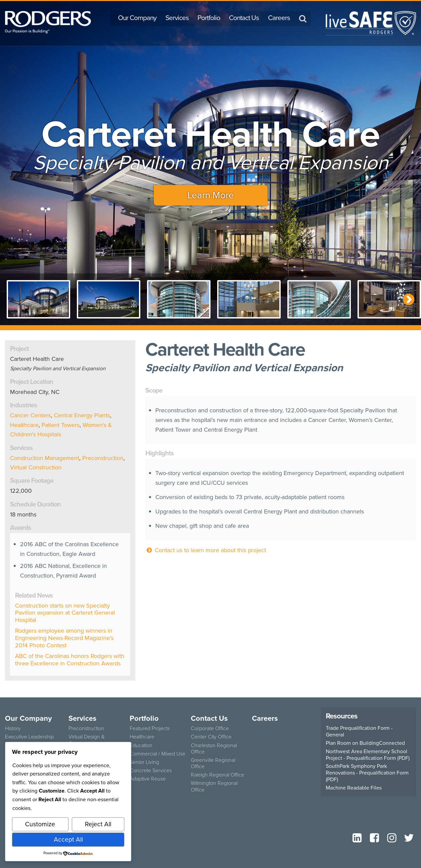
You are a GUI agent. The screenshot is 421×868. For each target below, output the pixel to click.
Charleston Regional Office (214, 748)
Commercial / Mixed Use (158, 754)
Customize (40, 824)
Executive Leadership (29, 737)
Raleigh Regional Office (218, 775)
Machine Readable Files (354, 788)
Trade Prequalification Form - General (359, 731)
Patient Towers (60, 425)
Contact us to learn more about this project (206, 550)
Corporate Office (210, 728)
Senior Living (144, 762)
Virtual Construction (36, 467)
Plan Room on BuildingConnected (365, 743)
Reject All (98, 824)
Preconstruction (103, 458)
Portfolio (209, 18)
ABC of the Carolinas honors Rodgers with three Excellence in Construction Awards (70, 660)
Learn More (211, 195)
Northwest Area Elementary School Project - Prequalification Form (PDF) (368, 755)
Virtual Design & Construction (87, 740)
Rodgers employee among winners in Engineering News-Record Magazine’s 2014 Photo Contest (64, 638)
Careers (279, 18)
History (13, 728)
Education (141, 745)
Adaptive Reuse (148, 779)
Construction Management (45, 458)
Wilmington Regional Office (214, 786)
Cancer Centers (30, 415)
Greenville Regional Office (213, 763)
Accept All (68, 839)
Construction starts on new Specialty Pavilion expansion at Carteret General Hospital (65, 613)
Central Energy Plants (82, 415)
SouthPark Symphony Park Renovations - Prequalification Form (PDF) (367, 773)
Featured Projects (150, 728)
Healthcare (24, 425)
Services (177, 18)
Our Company (137, 18)
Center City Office (211, 737)
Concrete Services (151, 770)
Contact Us (244, 18)
